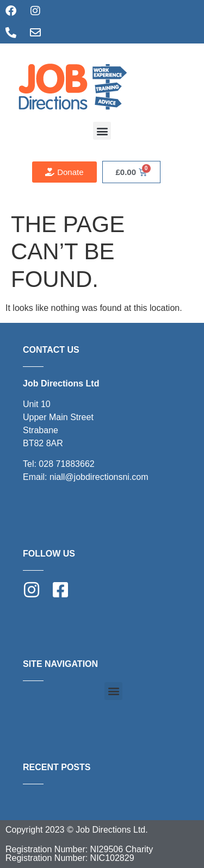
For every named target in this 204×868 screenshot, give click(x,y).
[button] (102, 131)
